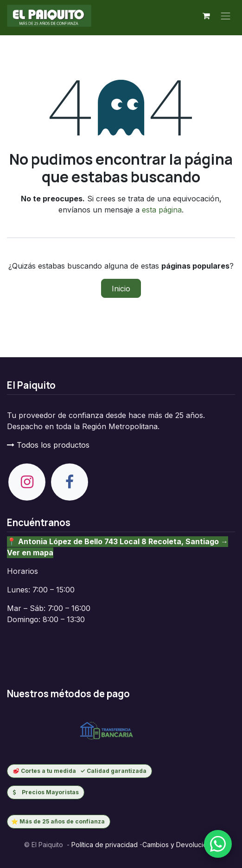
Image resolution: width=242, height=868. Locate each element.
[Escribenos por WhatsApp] (218, 844)
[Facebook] (70, 482)
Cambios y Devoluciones (180, 845)
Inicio (121, 289)
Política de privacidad (104, 845)
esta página (162, 210)
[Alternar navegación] (226, 16)
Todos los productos (48, 445)
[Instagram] (27, 482)
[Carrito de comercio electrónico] (206, 16)
